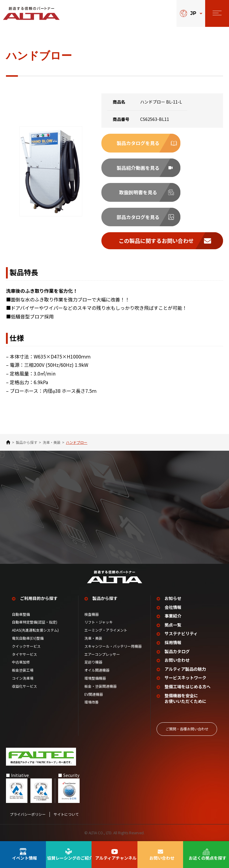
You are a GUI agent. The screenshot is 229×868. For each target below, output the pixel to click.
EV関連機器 (94, 694)
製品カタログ (177, 651)
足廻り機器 (93, 662)
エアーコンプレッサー (102, 654)
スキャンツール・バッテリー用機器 (113, 646)
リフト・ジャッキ (99, 622)
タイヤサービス (24, 654)
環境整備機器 (95, 678)
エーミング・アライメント (106, 630)
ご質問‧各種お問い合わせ (187, 729)
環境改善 (92, 702)
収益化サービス (24, 686)
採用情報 (173, 642)
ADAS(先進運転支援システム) (35, 630)
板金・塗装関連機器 (100, 686)
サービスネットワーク (185, 678)
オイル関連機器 (97, 670)
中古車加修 (21, 662)
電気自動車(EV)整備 (28, 638)
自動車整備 (21, 614)
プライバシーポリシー (28, 814)
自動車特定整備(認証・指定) (36, 622)
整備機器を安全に (185, 699)
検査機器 (92, 614)
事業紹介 (173, 616)
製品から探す (27, 442)
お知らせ (173, 598)
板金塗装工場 (23, 670)
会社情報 (173, 607)
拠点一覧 (173, 625)
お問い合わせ (177, 660)
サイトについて (66, 814)
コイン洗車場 (23, 678)
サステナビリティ (181, 634)
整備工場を (188, 687)
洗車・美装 (52, 442)
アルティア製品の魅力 (185, 669)
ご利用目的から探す (39, 598)
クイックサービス (26, 646)
